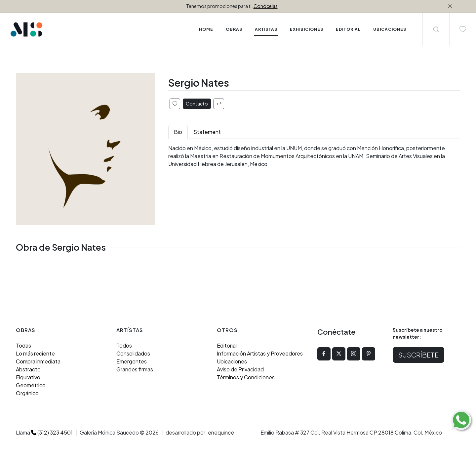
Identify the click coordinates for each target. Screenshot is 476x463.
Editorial (227, 345)
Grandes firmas (135, 369)
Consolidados (133, 353)
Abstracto (28, 369)
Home (206, 29)
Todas (23, 345)
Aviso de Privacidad (240, 369)
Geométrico (31, 385)
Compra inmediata (38, 361)
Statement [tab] (207, 132)
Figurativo (28, 377)
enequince (221, 432)
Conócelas (266, 6)
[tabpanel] (314, 156)
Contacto (197, 104)
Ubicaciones (232, 361)
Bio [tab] (178, 132)
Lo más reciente (35, 353)
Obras (234, 29)
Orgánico (27, 393)
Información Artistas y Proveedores (260, 353)
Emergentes (132, 361)
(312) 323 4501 (52, 432)
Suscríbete (418, 355)
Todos (124, 345)
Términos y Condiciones (246, 377)
